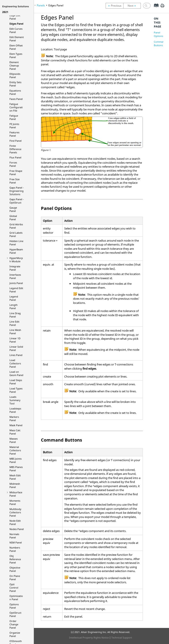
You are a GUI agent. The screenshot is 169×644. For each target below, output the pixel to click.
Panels (41, 5)
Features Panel (14, 134)
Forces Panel (13, 164)
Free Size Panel (15, 181)
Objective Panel (15, 569)
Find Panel (16, 141)
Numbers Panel (15, 549)
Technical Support (122, 638)
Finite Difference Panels (15, 149)
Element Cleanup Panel (14, 65)
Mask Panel (16, 425)
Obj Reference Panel (15, 559)
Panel (15, 614)
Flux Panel (15, 157)
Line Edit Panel (14, 323)
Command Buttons (160, 43)
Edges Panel (16, 24)
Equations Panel (15, 92)
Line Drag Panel (15, 315)
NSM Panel (16, 542)
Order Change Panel (14, 624)
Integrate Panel (15, 268)
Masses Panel (14, 440)
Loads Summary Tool (15, 400)
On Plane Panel (15, 578)
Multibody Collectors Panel (15, 512)
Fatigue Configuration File (16, 107)
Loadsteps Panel (15, 410)
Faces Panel (16, 99)
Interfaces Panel (15, 276)
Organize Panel (15, 634)
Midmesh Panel (15, 485)
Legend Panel (14, 298)
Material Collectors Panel (15, 450)
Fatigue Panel (14, 117)
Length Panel (14, 306)
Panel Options (158, 34)
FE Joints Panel (14, 126)
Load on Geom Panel (16, 373)
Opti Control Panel (14, 588)
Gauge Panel (13, 209)
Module (16, 260)
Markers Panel (14, 418)
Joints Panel (16, 283)
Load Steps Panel (16, 382)
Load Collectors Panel (15, 363)
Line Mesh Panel (15, 332)
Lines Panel (16, 355)
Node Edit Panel (15, 522)
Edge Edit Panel (15, 17)
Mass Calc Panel (15, 432)
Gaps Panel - (17, 191)
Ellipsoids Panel (15, 75)
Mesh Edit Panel (15, 477)
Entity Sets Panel (15, 84)
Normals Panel (14, 536)
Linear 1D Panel (15, 340)
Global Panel (13, 218)
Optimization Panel (16, 598)
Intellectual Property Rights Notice (89, 638)
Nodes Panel (17, 529)
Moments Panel (15, 502)
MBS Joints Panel (16, 460)
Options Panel (14, 606)
